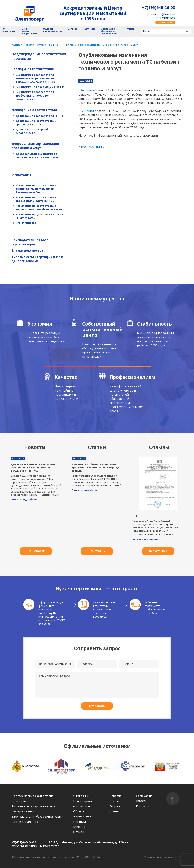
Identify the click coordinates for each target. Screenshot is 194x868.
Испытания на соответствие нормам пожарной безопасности (39, 208)
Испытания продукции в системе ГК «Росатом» (39, 216)
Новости (115, 796)
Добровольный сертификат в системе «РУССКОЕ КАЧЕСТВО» (37, 156)
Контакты (129, 29)
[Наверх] (173, 799)
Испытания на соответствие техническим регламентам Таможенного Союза (36, 189)
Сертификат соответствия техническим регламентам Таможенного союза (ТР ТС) (35, 78)
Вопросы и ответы (116, 809)
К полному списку (91, 147)
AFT (180, 857)
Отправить (97, 706)
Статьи (114, 801)
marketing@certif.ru (161, 14)
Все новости (36, 551)
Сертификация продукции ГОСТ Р (40, 87)
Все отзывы (158, 551)
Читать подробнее (24, 499)
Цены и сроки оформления (29, 31)
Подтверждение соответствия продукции (39, 56)
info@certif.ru (165, 18)
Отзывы (79, 832)
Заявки (72, 29)
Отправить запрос (165, 22)
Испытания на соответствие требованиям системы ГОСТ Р (37, 199)
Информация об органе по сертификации (109, 31)
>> (187, 31)
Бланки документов (27, 250)
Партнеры (89, 29)
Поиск (147, 31)
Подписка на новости (144, 798)
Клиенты (79, 827)
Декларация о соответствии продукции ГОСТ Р (36, 123)
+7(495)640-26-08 (159, 8)
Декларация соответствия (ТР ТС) (40, 116)
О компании (9, 30)
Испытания (21, 175)
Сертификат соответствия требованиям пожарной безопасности (35, 96)
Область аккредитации (52, 30)
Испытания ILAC (27, 223)
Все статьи (97, 551)
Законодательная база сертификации (30, 242)
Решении (87, 90)
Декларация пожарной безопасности (32, 131)
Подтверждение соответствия (32, 796)
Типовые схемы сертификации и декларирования (37, 259)
